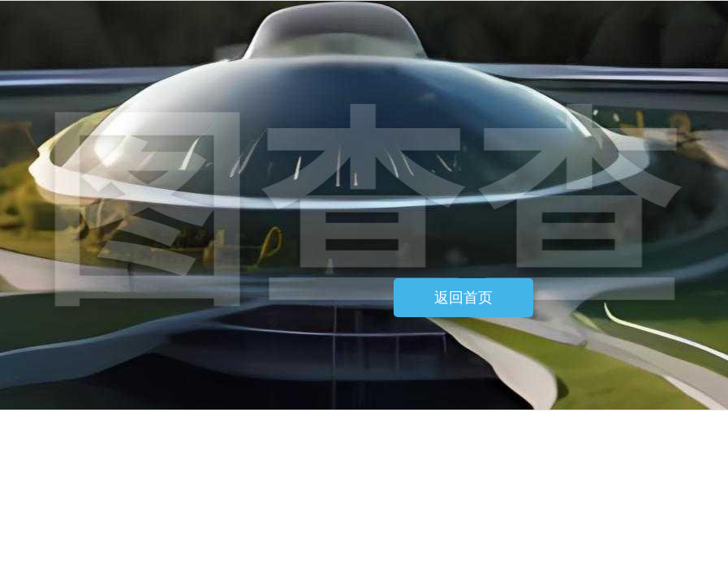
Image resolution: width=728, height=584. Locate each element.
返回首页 (463, 298)
